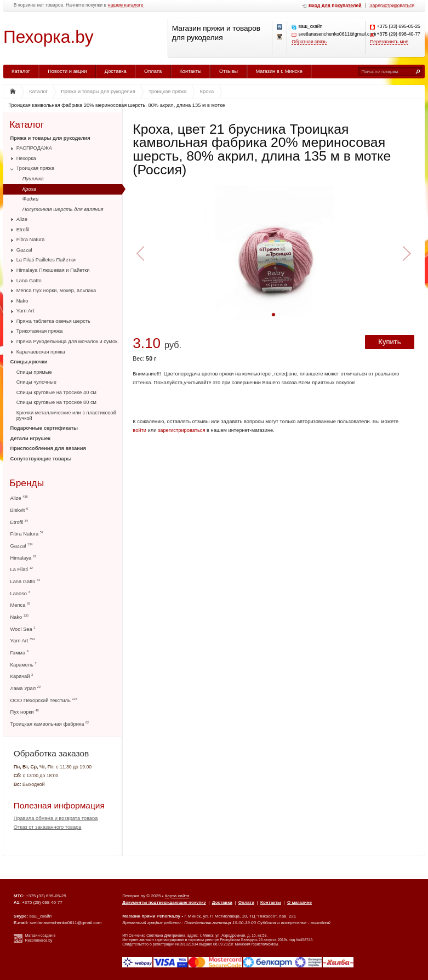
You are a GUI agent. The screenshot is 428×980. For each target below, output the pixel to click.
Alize (22, 219)
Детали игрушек (31, 438)
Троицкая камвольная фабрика (50, 724)
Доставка (116, 71)
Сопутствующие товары (41, 459)
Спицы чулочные (36, 382)
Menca (21, 605)
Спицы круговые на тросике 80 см (56, 402)
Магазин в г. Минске (279, 71)
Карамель (24, 665)
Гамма (19, 653)
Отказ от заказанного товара (48, 827)
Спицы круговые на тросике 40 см (56, 392)
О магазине (299, 902)
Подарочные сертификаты (44, 428)
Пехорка (26, 158)
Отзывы (229, 71)
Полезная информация (59, 805)
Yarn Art (25, 311)
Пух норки (25, 712)
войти (139, 430)
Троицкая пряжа (36, 168)
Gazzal (24, 250)
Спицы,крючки (29, 362)
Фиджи (30, 199)
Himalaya (24, 558)
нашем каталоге (126, 5)
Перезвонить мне (389, 42)
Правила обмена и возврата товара (56, 818)
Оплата (153, 71)
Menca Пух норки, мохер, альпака (56, 290)
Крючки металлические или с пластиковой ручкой (66, 415)
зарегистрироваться (182, 430)
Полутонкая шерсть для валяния (63, 209)
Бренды (27, 483)
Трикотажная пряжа (40, 331)
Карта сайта (177, 896)
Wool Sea (23, 629)
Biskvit (19, 510)
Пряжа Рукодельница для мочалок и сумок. (68, 341)
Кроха (29, 189)
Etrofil (23, 230)
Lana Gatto (29, 281)
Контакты (190, 71)
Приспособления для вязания (48, 448)
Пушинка (33, 179)
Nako (22, 301)
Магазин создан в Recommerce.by (40, 938)
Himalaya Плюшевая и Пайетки (53, 270)
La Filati (22, 569)
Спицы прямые (34, 372)
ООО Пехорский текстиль (44, 700)
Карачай (22, 676)
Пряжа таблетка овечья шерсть (53, 321)
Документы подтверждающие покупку (164, 902)
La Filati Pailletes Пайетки (46, 260)
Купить (389, 342)
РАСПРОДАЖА (34, 148)
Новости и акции (67, 71)
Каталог (21, 71)
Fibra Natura (31, 240)
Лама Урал (25, 688)
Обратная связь (309, 42)
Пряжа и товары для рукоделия (50, 138)
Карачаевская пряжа (41, 352)
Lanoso (20, 593)
